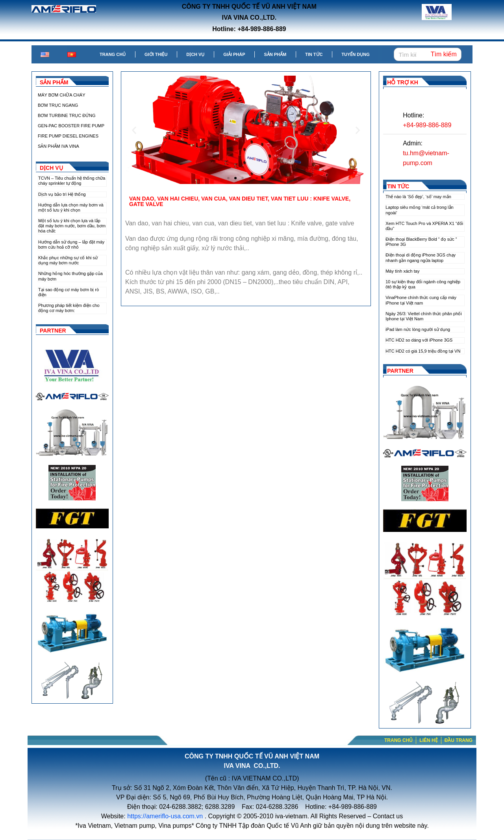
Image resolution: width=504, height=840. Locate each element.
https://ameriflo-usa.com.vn (165, 816)
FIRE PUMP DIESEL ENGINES (68, 136)
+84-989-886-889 (427, 125)
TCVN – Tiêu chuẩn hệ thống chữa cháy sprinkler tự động (72, 181)
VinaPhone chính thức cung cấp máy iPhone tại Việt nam (421, 300)
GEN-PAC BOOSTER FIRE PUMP (71, 126)
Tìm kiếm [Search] (444, 54)
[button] (228, 178)
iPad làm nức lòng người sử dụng (418, 329)
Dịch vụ (195, 54)
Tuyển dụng (355, 54)
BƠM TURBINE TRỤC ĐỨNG (67, 115)
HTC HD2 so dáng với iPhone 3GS (419, 340)
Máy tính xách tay (402, 271)
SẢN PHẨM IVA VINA (58, 146)
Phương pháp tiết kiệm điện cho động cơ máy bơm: (69, 308)
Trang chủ (113, 54)
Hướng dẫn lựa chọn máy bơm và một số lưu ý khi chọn (71, 207)
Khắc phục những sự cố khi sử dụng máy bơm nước (68, 260)
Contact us (388, 816)
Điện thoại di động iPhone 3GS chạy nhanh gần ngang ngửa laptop (421, 257)
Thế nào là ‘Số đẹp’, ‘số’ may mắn (418, 197)
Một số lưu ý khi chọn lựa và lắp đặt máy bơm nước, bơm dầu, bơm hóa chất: (72, 226)
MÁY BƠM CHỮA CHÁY (62, 95)
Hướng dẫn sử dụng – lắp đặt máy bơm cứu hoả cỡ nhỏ (71, 244)
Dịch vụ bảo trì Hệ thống (62, 194)
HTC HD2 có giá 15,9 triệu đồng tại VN (423, 351)
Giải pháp (234, 54)
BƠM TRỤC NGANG (58, 105)
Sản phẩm (275, 54)
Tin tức (314, 54)
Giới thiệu (156, 54)
